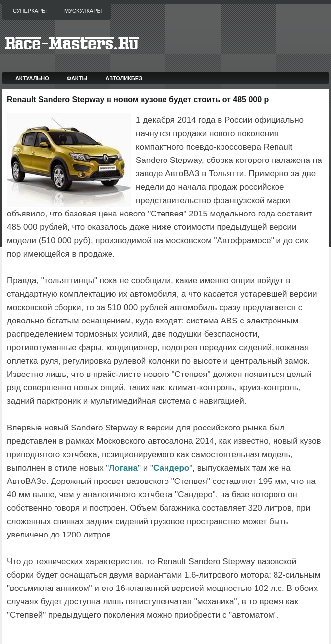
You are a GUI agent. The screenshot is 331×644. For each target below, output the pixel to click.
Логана (123, 468)
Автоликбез (124, 78)
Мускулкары (83, 11)
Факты (77, 78)
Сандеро (171, 468)
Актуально (32, 78)
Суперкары (30, 11)
